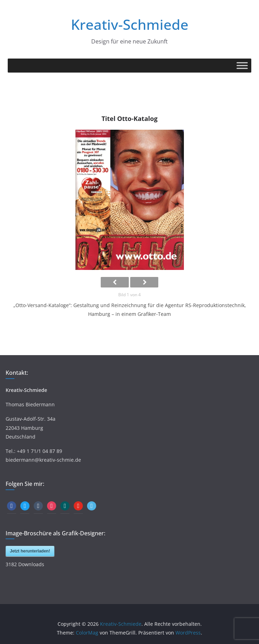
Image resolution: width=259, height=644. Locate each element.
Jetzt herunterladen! (30, 551)
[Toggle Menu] (242, 65)
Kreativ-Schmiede (130, 24)
